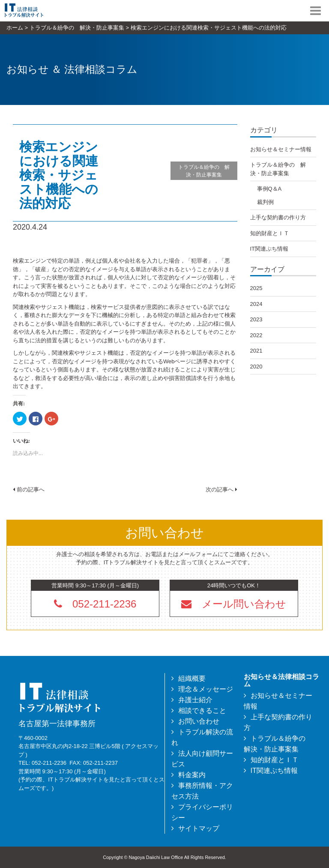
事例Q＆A (269, 189)
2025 (256, 288)
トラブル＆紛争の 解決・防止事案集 (204, 171)
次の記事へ (221, 489)
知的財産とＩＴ (270, 233)
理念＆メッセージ (206, 689)
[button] (234, 604)
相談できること (202, 711)
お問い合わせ (199, 721)
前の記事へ (29, 489)
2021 (256, 351)
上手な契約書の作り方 (278, 217)
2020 (256, 367)
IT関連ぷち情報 (269, 249)
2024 (256, 304)
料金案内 (192, 775)
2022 (256, 335)
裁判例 (265, 202)
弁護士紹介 (195, 700)
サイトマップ (199, 828)
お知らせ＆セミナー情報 (281, 149)
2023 (256, 319)
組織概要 (192, 678)
